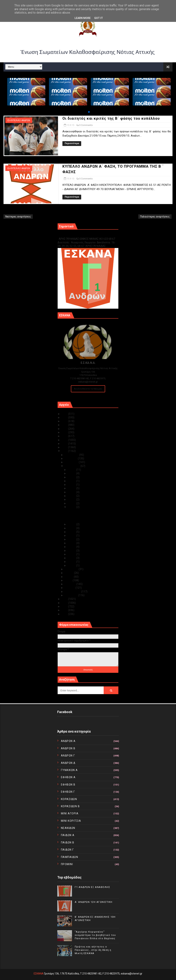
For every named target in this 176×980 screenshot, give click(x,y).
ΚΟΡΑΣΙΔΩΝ (69, 799)
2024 (65, 417)
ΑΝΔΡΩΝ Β (68, 748)
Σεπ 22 (72, 499)
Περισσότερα (72, 143)
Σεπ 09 (72, 539)
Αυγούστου (72, 569)
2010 (65, 614)
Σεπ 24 (72, 492)
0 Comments (86, 125)
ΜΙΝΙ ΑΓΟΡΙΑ (70, 813)
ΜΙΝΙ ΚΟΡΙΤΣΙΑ (71, 821)
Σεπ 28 (72, 477)
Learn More (83, 18)
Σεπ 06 (72, 551)
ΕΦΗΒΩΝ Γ (68, 792)
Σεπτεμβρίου (73, 466)
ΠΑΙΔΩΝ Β (68, 842)
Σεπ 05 (72, 554)
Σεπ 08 (72, 543)
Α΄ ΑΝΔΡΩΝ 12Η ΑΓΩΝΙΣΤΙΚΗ (94, 902)
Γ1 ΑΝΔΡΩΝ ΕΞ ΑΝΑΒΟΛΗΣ (76, 235)
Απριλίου (71, 584)
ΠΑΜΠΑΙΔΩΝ (70, 857)
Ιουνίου (69, 577)
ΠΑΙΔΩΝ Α (68, 835)
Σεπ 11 (72, 532)
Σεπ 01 (72, 565)
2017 (65, 444)
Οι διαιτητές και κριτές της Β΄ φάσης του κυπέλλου (111, 118)
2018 (65, 440)
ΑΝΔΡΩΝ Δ (68, 763)
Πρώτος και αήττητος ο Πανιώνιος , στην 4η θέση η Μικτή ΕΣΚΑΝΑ (93, 950)
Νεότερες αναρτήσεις (18, 217)
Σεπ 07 (72, 547)
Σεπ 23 (72, 496)
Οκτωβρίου (72, 462)
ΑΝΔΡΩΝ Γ (68, 756)
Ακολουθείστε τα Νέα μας (88, 389)
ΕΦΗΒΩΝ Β (68, 785)
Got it (99, 18)
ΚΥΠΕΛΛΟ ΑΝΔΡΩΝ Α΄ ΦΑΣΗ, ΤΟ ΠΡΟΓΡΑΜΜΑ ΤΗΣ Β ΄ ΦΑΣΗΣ (86, 519)
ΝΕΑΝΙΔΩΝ (68, 828)
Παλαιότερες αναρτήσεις (155, 217)
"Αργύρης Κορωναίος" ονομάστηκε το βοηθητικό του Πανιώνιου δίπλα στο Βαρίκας (95, 935)
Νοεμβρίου (71, 458)
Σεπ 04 (72, 558)
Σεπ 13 (72, 528)
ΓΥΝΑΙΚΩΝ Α (69, 770)
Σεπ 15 (72, 507)
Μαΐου (69, 580)
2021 (65, 429)
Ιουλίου (69, 573)
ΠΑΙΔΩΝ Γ (67, 850)
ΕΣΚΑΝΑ (39, 974)
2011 (65, 610)
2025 (65, 414)
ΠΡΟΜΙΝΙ (67, 864)
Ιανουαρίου (71, 595)
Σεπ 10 (72, 535)
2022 (65, 425)
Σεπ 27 (72, 481)
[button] (89, 112)
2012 (65, 606)
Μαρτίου (70, 588)
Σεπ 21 (72, 503)
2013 (65, 603)
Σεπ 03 (72, 562)
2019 (65, 436)
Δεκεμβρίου (72, 455)
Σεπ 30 (72, 470)
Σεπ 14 (72, 524)
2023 (65, 421)
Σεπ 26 (72, 485)
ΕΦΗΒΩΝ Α (68, 777)
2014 (65, 599)
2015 (65, 451)
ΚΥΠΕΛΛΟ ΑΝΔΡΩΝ (20, 120)
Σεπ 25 (72, 488)
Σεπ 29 (72, 473)
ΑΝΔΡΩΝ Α (68, 741)
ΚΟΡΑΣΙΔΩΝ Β (70, 806)
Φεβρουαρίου (73, 592)
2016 (65, 447)
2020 (65, 432)
